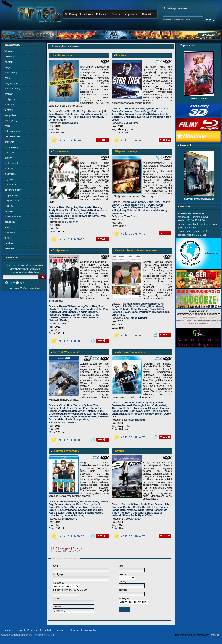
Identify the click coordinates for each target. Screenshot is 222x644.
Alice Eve (86, 414)
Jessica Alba (163, 504)
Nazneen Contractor (61, 416)
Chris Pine (65, 111)
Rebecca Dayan (121, 312)
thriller (8, 238)
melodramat (11, 163)
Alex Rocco (94, 207)
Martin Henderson (72, 216)
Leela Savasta (89, 317)
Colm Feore (151, 411)
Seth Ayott (136, 411)
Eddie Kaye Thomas (85, 111)
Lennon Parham (73, 515)
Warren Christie (70, 317)
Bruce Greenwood (123, 111)
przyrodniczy (12, 200)
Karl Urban (158, 111)
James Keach (70, 123)
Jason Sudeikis (89, 501)
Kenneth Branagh (133, 405)
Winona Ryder (133, 114)
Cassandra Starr (142, 513)
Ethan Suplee (131, 205)
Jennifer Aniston (65, 504)
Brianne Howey (94, 513)
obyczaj (9, 179)
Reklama (10, 57)
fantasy (9, 110)
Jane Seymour (90, 114)
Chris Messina (140, 309)
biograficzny (11, 83)
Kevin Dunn (147, 205)
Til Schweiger (65, 309)
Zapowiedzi (132, 14)
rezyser (57, 598)
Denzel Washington (134, 202)
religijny (9, 206)
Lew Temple (151, 207)
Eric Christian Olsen (135, 306)
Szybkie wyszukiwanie (175, 8)
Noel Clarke (100, 414)
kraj (121, 566)
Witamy (9, 51)
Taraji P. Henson (89, 213)
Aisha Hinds (65, 419)
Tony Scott (131, 216)
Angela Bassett (88, 312)
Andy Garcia (56, 210)
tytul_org (58, 574)
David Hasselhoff (156, 510)
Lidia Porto (56, 515)
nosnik (122, 574)
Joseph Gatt (81, 419)
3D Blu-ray (71, 14)
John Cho (117, 114)
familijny (9, 105)
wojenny (9, 248)
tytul (55, 566)
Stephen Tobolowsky (67, 114)
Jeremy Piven (69, 213)
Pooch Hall (78, 117)
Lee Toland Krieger (136, 318)
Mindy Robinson (122, 513)
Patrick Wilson (131, 504)
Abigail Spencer (68, 312)
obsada (57, 606)
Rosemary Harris (59, 315)
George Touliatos (81, 315)
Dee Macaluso (95, 117)
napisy (122, 581)
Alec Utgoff (118, 408)
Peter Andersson (137, 408)
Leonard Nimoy (156, 117)
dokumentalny (13, 89)
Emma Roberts (121, 309)
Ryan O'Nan (145, 515)
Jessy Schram (128, 210)
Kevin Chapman (133, 207)
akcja (8, 67)
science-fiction (13, 216)
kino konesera (13, 136)
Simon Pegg (142, 111)
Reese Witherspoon (71, 306)
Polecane (101, 14)
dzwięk (123, 590)
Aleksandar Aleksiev (132, 414)
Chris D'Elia (157, 309)
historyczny (11, 121)
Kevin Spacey (85, 504)
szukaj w (124, 598)
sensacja (10, 222)
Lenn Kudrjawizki (155, 405)
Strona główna (61, 46)
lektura (8, 158)
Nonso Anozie (120, 411)
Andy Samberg (150, 304)
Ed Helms (153, 507)
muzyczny (10, 174)
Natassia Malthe (59, 320)
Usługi (19, 630)
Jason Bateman (69, 501)
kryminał (9, 152)
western (9, 243)
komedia (10, 142)
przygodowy (11, 195)
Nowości (116, 14)
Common (55, 216)
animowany (11, 73)
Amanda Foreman (85, 416)
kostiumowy (11, 147)
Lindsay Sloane (67, 510)
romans (9, 211)
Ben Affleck (72, 210)
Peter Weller (72, 414)
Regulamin (32, 630)
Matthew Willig (136, 510)
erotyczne (10, 99)
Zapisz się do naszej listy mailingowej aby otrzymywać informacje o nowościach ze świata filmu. (25, 269)
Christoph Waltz (80, 507)
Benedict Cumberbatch (63, 411)
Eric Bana (162, 108)
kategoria (58, 583)
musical (9, 168)
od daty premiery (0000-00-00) (70, 590)
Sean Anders (69, 519)
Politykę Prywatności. (31, 288)
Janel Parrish (140, 312)
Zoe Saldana (151, 114)
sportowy (10, 232)
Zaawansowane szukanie (177, 20)
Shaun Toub (130, 515)
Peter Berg (66, 207)
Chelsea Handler (85, 309)
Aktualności (86, 14)
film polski (10, 115)
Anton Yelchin (87, 411)
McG (64, 324)
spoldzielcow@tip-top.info (202, 224)
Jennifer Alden (58, 120)
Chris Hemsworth (134, 117)
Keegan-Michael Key (90, 510)
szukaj (75, 46)
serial (8, 227)
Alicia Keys (91, 216)
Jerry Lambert (75, 513)
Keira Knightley (145, 403)
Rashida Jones (131, 304)
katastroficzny (12, 131)
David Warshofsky (149, 210)
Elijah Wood (156, 306)
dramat (9, 94)
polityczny (10, 184)
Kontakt (146, 14)
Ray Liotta (80, 207)
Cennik (7, 630)
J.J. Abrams (132, 123)
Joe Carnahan (70, 222)
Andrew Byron (154, 414)
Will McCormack (159, 312)
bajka (8, 78)
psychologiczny (13, 190)
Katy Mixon (63, 117)
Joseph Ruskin (90, 210)
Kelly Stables (57, 513)
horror (8, 126)
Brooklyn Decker (122, 507)
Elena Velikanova (159, 408)
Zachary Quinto (145, 108)
